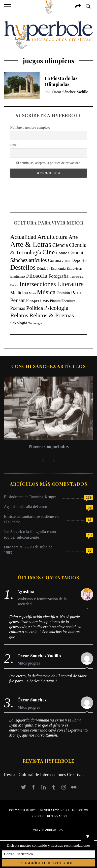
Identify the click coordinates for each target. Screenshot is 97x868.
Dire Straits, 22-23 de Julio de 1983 (28, 550)
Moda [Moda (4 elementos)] (32, 293)
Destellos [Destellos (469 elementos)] (23, 267)
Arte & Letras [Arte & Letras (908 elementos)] (31, 244)
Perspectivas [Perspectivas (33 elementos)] (37, 301)
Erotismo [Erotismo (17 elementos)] (17, 276)
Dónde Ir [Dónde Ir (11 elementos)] (43, 268)
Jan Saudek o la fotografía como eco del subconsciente (30, 534)
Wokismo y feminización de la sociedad (42, 601)
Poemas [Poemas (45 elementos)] (18, 308)
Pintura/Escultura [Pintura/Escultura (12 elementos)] (63, 301)
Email (14, 145)
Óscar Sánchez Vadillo (70, 92)
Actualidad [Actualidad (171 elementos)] (23, 237)
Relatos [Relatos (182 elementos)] (19, 315)
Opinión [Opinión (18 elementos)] (63, 293)
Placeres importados (49, 446)
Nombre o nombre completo (30, 128)
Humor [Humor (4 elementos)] (14, 285)
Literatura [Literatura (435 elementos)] (70, 284)
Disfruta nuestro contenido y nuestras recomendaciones (49, 845)
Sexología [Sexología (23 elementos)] (19, 323)
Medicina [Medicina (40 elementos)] (19, 293)
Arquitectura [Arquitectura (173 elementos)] (53, 237)
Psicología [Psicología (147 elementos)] (56, 308)
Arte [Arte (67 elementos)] (73, 237)
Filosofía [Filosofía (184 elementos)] (37, 276)
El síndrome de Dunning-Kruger (30, 497)
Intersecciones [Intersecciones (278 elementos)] (38, 284)
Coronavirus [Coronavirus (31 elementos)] (59, 260)
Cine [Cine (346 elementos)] (48, 252)
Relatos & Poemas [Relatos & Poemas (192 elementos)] (52, 315)
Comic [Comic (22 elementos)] (61, 253)
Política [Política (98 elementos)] (35, 308)
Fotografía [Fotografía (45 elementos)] (58, 276)
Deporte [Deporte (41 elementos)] (79, 260)
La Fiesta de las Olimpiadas (61, 81)
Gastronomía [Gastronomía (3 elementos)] (76, 277)
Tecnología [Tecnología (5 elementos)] (35, 323)
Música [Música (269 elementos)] (46, 292)
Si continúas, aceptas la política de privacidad (45, 163)
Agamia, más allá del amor (25, 507)
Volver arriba (48, 830)
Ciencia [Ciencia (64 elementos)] (60, 245)
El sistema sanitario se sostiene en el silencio (31, 519)
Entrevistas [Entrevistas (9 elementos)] (74, 269)
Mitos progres (29, 663)
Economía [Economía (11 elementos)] (58, 268)
